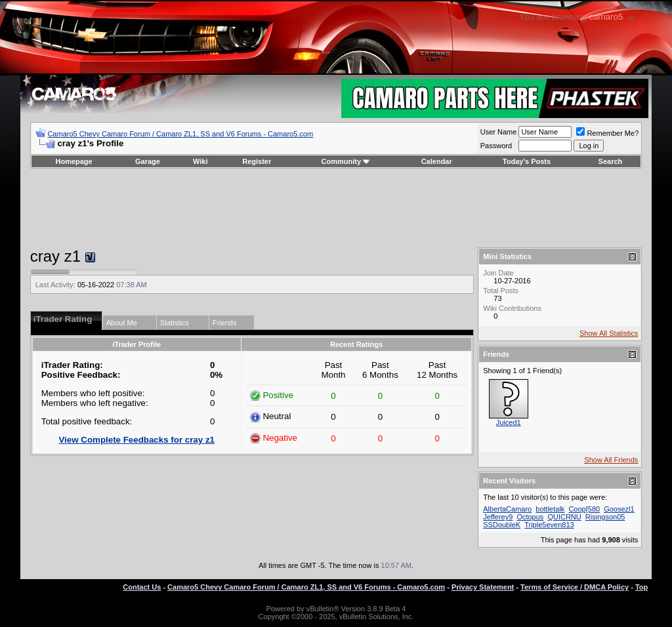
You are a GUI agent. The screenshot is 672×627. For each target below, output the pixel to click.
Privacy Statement (483, 587)
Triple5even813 (549, 525)
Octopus (530, 517)
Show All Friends (611, 460)
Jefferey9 (498, 517)
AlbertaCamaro (507, 509)
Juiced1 (509, 422)
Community (346, 161)
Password (496, 146)
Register (257, 161)
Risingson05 (605, 517)
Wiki (200, 161)
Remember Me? (607, 133)
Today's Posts (527, 161)
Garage (148, 161)
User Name (499, 132)
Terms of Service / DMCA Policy (575, 587)
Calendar (437, 161)
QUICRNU (564, 517)
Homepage (73, 161)
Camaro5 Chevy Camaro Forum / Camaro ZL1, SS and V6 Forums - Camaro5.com (180, 134)
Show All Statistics (609, 333)
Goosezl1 (619, 509)
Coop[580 (584, 509)
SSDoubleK (502, 525)
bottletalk (550, 509)
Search (611, 161)
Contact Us (142, 587)
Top (641, 587)
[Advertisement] (336, 208)
